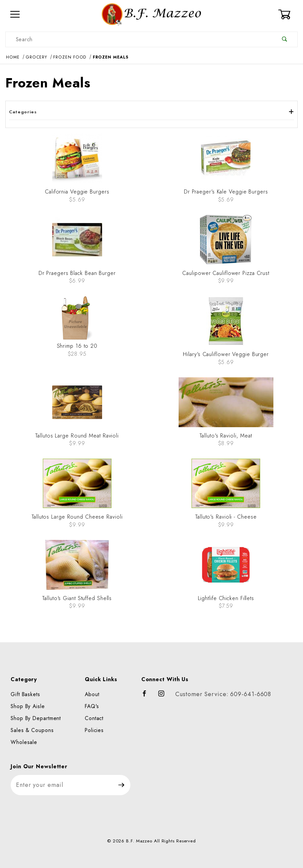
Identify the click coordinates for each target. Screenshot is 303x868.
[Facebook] (148, 696)
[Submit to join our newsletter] (122, 785)
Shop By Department (36, 718)
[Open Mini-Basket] (288, 14)
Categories (151, 112)
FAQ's (92, 706)
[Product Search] (139, 39)
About (92, 694)
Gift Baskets (25, 694)
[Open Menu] (15, 14)
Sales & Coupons (32, 730)
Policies (94, 730)
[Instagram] (164, 696)
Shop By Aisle (28, 706)
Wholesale (24, 742)
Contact (94, 718)
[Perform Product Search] (285, 39)
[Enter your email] (62, 785)
